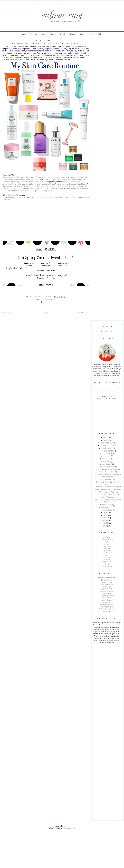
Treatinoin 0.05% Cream (39, 182)
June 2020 (107, 459)
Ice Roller (6, 200)
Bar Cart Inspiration (108, 479)
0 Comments (48, 297)
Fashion (53, 34)
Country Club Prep (107, 540)
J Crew (107, 544)
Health (82, 34)
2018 (105, 515)
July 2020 (107, 456)
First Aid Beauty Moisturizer (39, 197)
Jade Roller (24, 191)
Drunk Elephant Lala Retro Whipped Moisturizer (69, 197)
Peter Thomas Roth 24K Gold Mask (50, 188)
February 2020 (107, 507)
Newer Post (84, 313)
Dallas (100, 34)
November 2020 (107, 446)
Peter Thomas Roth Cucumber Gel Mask (18, 188)
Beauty (46, 299)
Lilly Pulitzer (107, 551)
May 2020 (107, 462)
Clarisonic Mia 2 (50, 179)
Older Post (8, 313)
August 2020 (107, 453)
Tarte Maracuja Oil (10, 186)
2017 (105, 518)
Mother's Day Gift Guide (108, 467)
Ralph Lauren (107, 562)
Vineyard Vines (107, 566)
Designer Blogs (69, 828)
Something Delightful (107, 607)
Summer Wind (107, 611)
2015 (105, 523)
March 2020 (107, 505)
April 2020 (106, 464)
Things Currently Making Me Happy (108, 489)
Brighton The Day (107, 582)
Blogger (67, 826)
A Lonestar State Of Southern (107, 578)
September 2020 (107, 451)
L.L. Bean (107, 553)
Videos (91, 34)
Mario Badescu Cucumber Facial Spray (72, 184)
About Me (34, 34)
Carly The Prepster (107, 584)
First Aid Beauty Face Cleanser (14, 197)
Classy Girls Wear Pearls (107, 589)
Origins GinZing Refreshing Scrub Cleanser (19, 177)
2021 (105, 438)
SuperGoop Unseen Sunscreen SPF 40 (53, 177)
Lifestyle (72, 34)
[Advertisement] (107, 662)
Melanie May (62, 14)
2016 (105, 521)
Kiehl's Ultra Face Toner (67, 179)
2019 (105, 512)
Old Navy (107, 560)
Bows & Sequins (107, 580)
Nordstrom (107, 557)
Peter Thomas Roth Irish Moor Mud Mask (69, 186)
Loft (107, 555)
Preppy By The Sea (107, 605)
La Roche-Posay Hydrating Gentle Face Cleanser (23, 179)
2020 (105, 440)
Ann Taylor (107, 537)
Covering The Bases (107, 591)
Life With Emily (107, 602)
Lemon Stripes (107, 600)
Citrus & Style (107, 587)
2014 (105, 526)
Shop (43, 34)
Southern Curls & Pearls (107, 609)
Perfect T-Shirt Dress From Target (108, 487)
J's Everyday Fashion (107, 596)
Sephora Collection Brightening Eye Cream (38, 184)
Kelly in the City (107, 598)
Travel (62, 34)
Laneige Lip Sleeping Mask (41, 191)
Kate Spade (107, 548)
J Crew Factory (107, 546)
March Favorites (108, 497)
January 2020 (107, 510)
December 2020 (107, 443)
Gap (107, 542)
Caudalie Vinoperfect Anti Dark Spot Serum (35, 186)
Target (107, 564)
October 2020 (107, 448)
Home (23, 34)
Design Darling (107, 593)
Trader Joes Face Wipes (79, 177)
